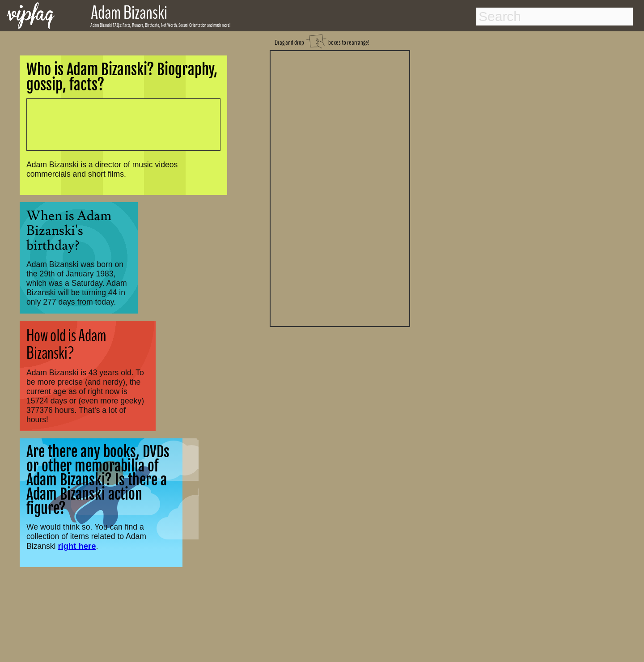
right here (77, 546)
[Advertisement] (340, 187)
